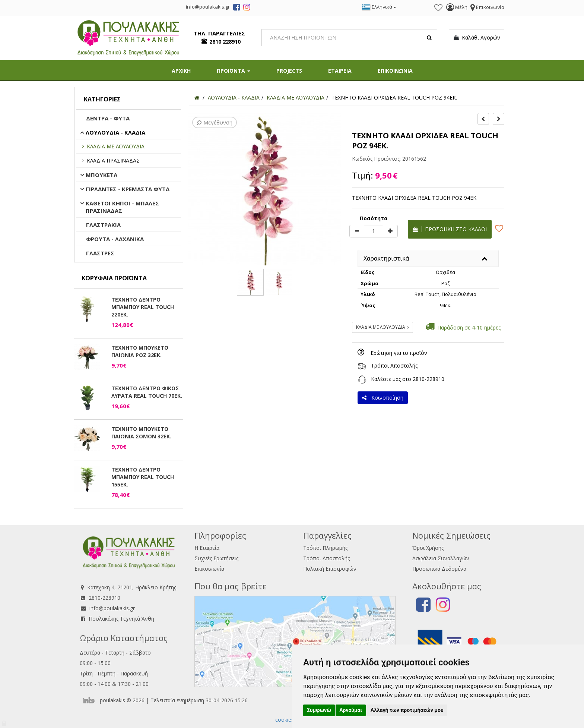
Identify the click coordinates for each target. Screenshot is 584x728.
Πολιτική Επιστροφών (330, 569)
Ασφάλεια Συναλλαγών (441, 558)
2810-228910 (429, 379)
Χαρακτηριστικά (386, 258)
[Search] (350, 38)
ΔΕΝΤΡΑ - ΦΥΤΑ (108, 118)
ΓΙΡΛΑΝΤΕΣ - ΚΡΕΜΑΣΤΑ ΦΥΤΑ (128, 189)
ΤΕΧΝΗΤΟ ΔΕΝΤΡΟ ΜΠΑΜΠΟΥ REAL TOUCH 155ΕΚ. (143, 477)
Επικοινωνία (209, 569)
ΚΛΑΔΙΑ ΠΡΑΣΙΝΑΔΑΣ (113, 160)
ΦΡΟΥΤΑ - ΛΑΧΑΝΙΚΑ (115, 239)
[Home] (197, 97)
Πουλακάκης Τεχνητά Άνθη (121, 619)
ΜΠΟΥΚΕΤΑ (101, 175)
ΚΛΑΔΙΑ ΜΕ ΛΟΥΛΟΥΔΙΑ (116, 146)
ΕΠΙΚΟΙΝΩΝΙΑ (395, 71)
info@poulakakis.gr (112, 608)
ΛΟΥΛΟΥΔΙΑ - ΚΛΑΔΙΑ (115, 132)
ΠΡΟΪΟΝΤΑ (234, 71)
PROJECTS (289, 71)
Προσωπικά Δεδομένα (439, 569)
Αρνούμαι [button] (351, 710)
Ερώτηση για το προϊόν (399, 353)
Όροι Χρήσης (428, 548)
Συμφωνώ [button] (319, 710)
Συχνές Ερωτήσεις (216, 558)
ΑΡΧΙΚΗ (181, 71)
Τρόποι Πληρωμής (325, 548)
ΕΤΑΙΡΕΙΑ (340, 71)
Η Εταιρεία (207, 548)
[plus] (390, 231)
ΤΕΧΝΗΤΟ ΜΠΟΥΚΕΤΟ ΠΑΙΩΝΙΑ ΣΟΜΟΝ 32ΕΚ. (141, 433)
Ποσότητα (374, 218)
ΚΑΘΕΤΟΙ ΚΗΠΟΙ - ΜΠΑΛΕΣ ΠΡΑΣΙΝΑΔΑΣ (122, 207)
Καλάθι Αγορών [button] (477, 38)
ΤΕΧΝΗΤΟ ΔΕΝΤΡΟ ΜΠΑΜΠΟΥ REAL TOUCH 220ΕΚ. (143, 307)
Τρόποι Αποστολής (394, 365)
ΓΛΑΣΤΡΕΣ (100, 253)
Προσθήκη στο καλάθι (450, 229)
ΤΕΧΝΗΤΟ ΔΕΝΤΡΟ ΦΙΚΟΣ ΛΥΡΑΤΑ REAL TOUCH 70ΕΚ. (147, 392)
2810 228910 (225, 42)
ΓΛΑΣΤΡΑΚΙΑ (103, 225)
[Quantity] (374, 231)
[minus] (357, 231)
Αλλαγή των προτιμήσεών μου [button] (407, 710)
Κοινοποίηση (383, 398)
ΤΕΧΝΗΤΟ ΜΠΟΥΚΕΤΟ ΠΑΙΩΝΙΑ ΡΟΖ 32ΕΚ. (140, 351)
